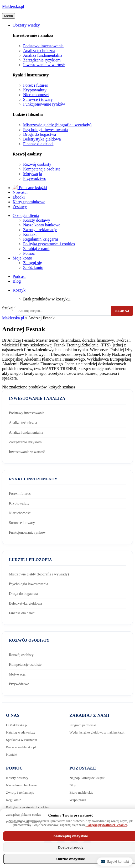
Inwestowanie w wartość (44, 65)
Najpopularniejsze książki (89, 778)
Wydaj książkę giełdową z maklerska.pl (99, 732)
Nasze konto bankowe (42, 225)
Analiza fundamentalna (43, 55)
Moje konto (22, 258)
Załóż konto (33, 267)
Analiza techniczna (39, 51)
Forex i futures (35, 85)
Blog (17, 281)
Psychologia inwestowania (45, 130)
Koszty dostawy (37, 220)
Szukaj (122, 311)
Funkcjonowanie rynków (44, 104)
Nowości (20, 192)
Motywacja (33, 174)
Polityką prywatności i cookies (107, 825)
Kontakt (30, 234)
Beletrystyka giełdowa (42, 139)
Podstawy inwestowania (43, 46)
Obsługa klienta (26, 215)
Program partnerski (84, 725)
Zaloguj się (33, 263)
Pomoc (29, 253)
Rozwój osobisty (37, 164)
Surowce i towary (38, 99)
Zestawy (20, 207)
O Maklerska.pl (17, 725)
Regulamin (14, 800)
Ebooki (19, 197)
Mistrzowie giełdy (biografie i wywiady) (57, 125)
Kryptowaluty (35, 90)
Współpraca (78, 800)
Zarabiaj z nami (36, 249)
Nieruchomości (36, 95)
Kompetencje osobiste (42, 169)
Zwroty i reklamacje (40, 230)
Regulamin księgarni (41, 239)
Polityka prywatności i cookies (49, 244)
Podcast (19, 276)
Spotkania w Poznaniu (22, 740)
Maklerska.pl (13, 6)
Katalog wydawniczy (22, 732)
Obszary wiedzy (26, 25)
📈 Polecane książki (30, 188)
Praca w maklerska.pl (22, 747)
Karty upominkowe (29, 202)
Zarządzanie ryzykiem (42, 60)
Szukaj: (8, 308)
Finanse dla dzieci (38, 144)
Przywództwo (35, 178)
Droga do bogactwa (40, 134)
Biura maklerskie (82, 792)
